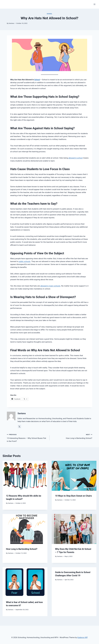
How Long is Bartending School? (72, 436)
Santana (12, 23)
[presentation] (25, 476)
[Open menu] (94, 4)
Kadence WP (83, 637)
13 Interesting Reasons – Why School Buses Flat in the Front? (27, 438)
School (50, 14)
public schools (25, 261)
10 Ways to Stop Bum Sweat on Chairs (74, 496)
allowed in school (76, 158)
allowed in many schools (50, 286)
